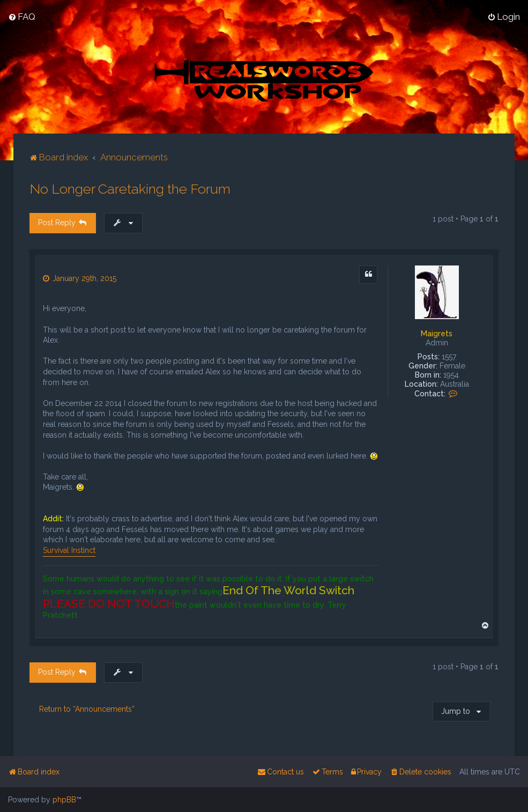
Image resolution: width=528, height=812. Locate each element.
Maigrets (437, 333)
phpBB (64, 800)
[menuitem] (22, 17)
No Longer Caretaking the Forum (130, 188)
